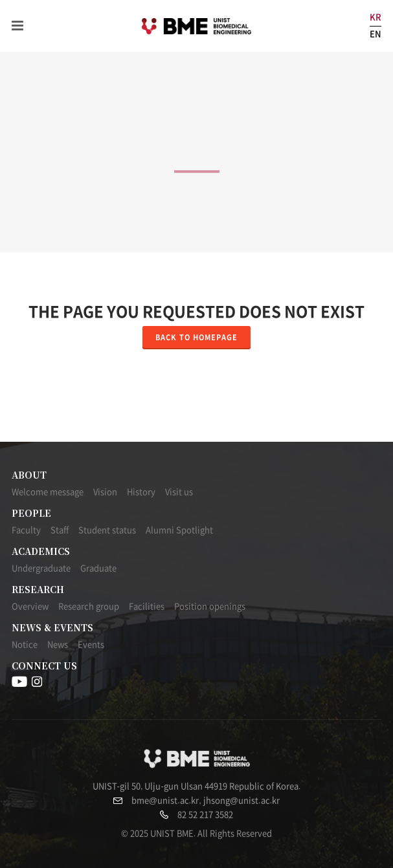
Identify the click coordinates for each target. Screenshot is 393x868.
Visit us (179, 492)
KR (376, 17)
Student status (107, 530)
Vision (105, 492)
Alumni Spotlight (179, 530)
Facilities (147, 606)
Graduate (98, 568)
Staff (60, 530)
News (58, 645)
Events (91, 645)
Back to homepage (196, 337)
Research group (89, 606)
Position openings (210, 606)
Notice (25, 645)
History (141, 492)
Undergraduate (41, 568)
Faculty (26, 530)
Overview (30, 606)
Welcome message (48, 492)
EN (376, 34)
